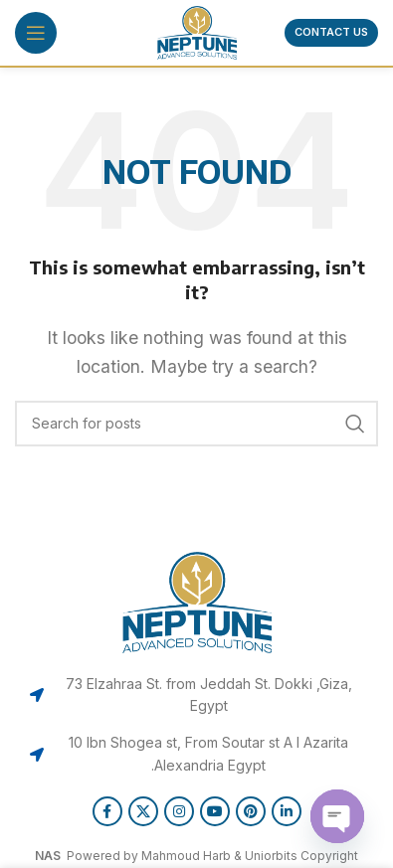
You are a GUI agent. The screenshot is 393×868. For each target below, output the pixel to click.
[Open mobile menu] (36, 33)
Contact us (331, 32)
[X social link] (143, 811)
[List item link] (196, 695)
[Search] (196, 424)
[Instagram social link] (179, 811)
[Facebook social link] (107, 811)
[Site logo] (197, 31)
